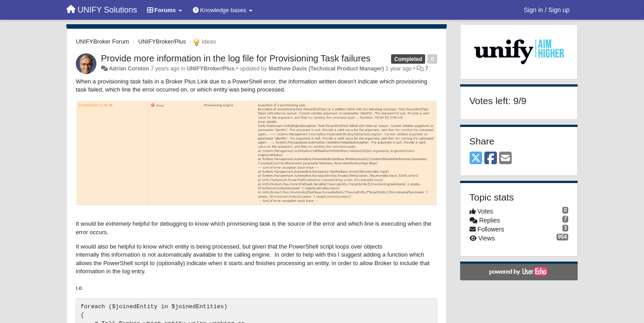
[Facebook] (491, 159)
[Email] (505, 159)
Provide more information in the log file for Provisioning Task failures (236, 58)
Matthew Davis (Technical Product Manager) (326, 69)
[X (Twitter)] (476, 159)
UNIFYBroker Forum (102, 41)
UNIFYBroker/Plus (162, 41)
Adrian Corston (129, 69)
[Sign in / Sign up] (547, 10)
